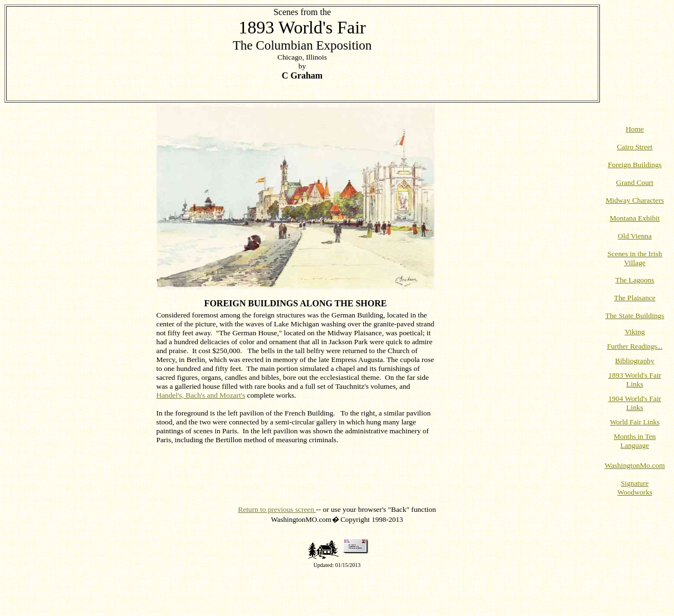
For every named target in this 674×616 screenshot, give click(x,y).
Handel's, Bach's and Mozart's (201, 395)
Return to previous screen (277, 509)
